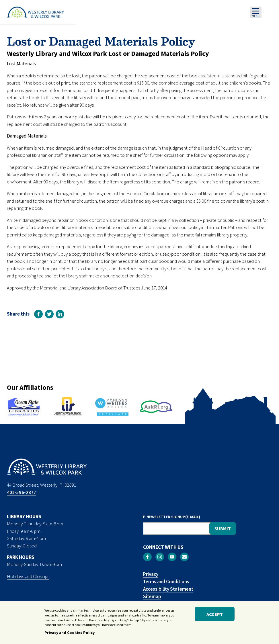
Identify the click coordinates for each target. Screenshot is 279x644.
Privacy (151, 574)
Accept (215, 616)
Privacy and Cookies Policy (70, 635)
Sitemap (152, 596)
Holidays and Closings (28, 576)
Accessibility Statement (168, 589)
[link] (38, 314)
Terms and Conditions (166, 582)
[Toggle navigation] (256, 12)
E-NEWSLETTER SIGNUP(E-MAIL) (172, 517)
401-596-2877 (22, 492)
